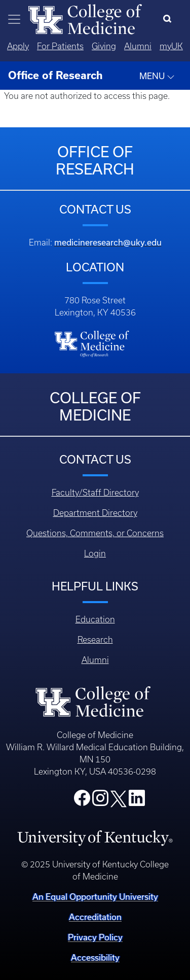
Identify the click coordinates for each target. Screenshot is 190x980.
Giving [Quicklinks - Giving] (104, 46)
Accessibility (95, 957)
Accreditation (95, 917)
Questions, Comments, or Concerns (95, 533)
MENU (157, 76)
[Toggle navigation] (14, 19)
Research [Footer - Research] (95, 640)
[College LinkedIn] (137, 801)
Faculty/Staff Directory (95, 493)
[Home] (85, 18)
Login (95, 553)
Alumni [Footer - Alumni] (95, 660)
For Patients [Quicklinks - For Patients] (60, 46)
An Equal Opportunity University (95, 897)
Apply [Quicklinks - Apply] (18, 46)
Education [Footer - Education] (95, 619)
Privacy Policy (95, 937)
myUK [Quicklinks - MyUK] (171, 46)
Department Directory (95, 513)
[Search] (169, 19)
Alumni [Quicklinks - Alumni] (138, 46)
